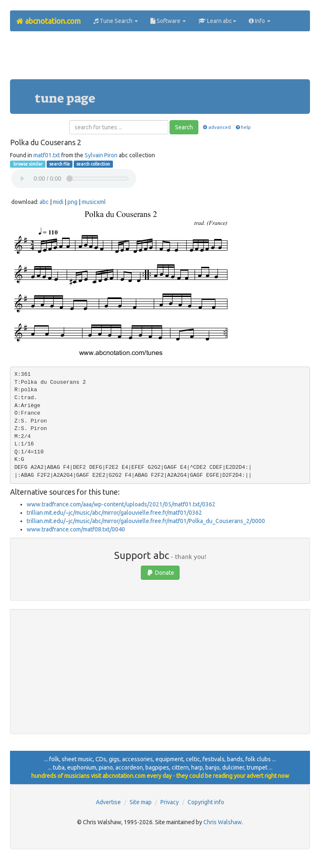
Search (184, 127)
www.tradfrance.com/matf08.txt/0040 (76, 529)
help (243, 127)
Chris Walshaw (222, 822)
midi (58, 202)
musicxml (94, 202)
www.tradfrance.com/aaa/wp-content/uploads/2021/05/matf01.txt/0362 (121, 504)
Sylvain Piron (101, 155)
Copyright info (206, 802)
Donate (160, 573)
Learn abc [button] (217, 21)
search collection (93, 164)
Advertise (108, 802)
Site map (141, 802)
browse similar (27, 164)
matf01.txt (47, 155)
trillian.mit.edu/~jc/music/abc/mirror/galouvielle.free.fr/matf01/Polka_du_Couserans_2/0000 (146, 521)
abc (44, 202)
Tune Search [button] (116, 21)
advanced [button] (216, 127)
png (72, 202)
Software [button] (168, 21)
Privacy (170, 802)
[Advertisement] (162, 58)
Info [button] (260, 21)
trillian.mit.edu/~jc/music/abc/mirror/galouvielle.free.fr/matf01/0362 (114, 513)
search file (60, 164)
